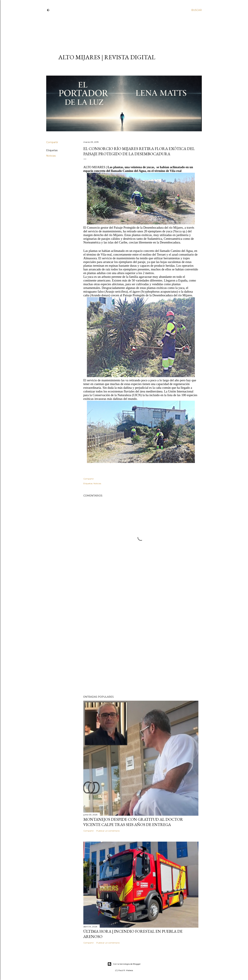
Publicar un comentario (108, 831)
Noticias (51, 156)
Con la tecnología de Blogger (124, 964)
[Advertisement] (121, 30)
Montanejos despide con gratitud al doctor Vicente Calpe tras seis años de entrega (133, 822)
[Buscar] (197, 10)
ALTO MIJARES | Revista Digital (107, 57)
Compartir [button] (52, 142)
